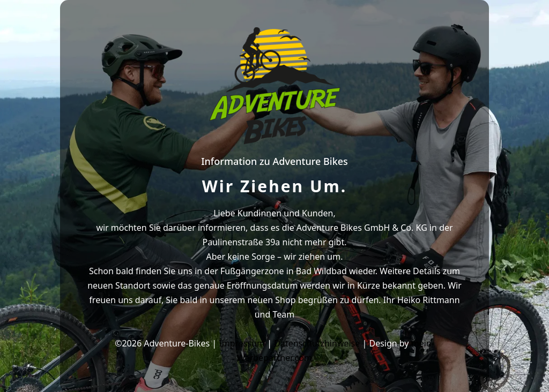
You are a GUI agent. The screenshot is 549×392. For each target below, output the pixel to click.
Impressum (242, 343)
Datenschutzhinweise (317, 343)
